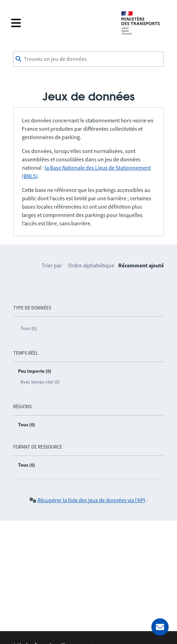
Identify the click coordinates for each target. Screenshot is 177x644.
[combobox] (88, 59)
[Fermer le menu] (61, 23)
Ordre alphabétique (91, 265)
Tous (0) (29, 328)
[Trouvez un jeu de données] (88, 59)
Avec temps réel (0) (40, 382)
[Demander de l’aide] (160, 627)
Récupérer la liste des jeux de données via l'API (91, 500)
